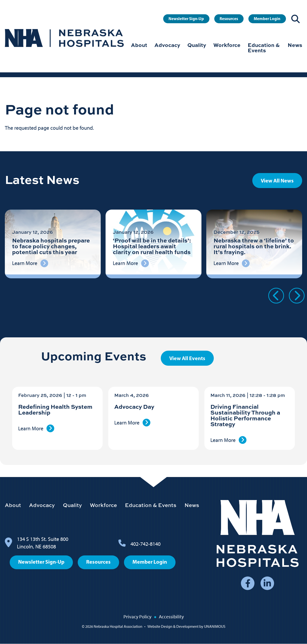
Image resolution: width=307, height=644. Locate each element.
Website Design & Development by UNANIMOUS (186, 626)
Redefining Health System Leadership (55, 409)
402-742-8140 (146, 544)
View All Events (187, 358)
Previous (276, 296)
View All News (277, 181)
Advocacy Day (134, 406)
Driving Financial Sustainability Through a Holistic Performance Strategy (245, 415)
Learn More (31, 428)
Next (297, 296)
